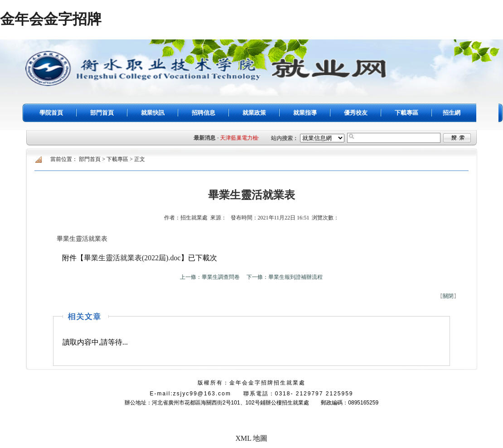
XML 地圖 (252, 438)
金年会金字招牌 (51, 19)
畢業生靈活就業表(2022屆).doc (132, 258)
